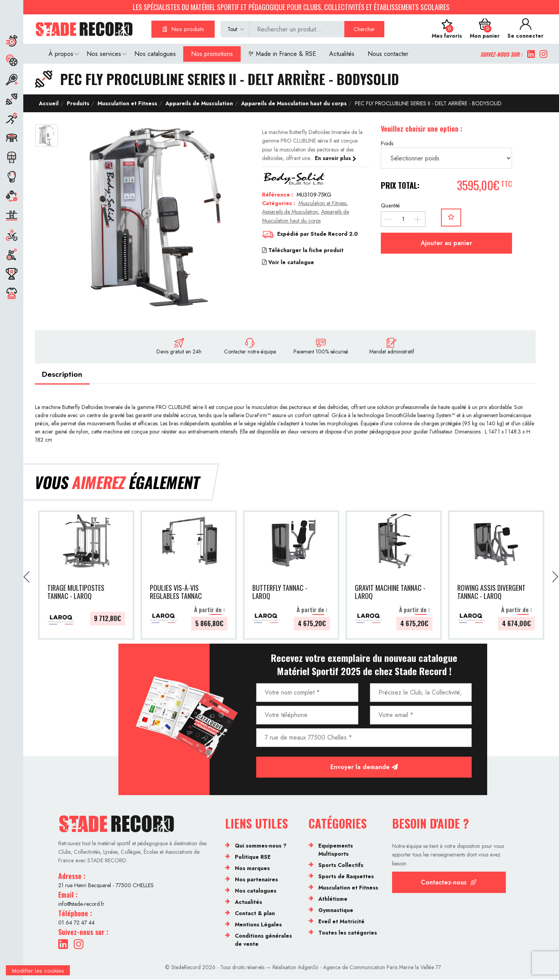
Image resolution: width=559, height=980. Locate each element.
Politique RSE (253, 858)
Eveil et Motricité (341, 922)
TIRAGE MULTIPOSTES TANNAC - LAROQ (76, 593)
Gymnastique (336, 911)
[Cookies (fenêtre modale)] (38, 975)
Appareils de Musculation (198, 103)
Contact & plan (255, 914)
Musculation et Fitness (127, 103)
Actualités (342, 54)
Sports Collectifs (341, 866)
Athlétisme (333, 900)
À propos (61, 54)
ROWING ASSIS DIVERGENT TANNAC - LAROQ (491, 593)
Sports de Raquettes (346, 877)
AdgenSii (308, 968)
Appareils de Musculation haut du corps (293, 103)
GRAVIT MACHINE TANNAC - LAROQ (390, 593)
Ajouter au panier (446, 243)
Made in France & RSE (282, 54)
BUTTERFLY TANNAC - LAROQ (280, 593)
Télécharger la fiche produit (303, 250)
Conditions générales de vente (263, 941)
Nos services (104, 54)
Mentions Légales (258, 925)
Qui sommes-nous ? (261, 846)
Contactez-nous (449, 883)
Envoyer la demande (364, 768)
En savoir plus (336, 158)
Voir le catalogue (288, 262)
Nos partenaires (256, 880)
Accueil (49, 103)
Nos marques (252, 869)
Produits (77, 103)
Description (63, 374)
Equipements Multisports (336, 850)
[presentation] (27, 578)
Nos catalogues (155, 54)
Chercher (364, 29)
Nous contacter (388, 54)
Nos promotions (212, 54)
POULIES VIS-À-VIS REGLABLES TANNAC (176, 593)
